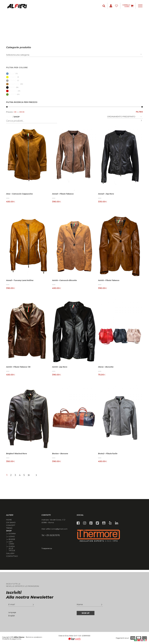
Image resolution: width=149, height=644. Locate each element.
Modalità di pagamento (12, 639)
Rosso (12, 91)
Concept (11, 525)
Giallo (11, 77)
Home (9, 117)
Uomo (12, 536)
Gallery (10, 553)
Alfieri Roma (19, 637)
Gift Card (11, 543)
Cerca (139, 121)
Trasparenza (47, 548)
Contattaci (12, 556)
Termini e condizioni (34, 637)
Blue (11, 73)
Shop (9, 531)
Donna (12, 534)
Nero (11, 87)
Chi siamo (11, 523)
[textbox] (18, 55)
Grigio (11, 80)
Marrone (13, 84)
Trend (9, 528)
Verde (11, 94)
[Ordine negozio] (125, 117)
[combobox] (74, 55)
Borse (12, 539)
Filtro (139, 112)
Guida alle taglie (12, 548)
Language (12, 612)
